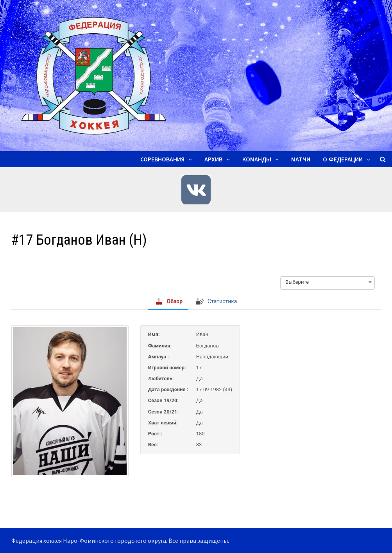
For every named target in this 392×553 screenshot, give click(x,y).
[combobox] (328, 282)
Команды (257, 159)
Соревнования (162, 159)
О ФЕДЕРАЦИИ (343, 159)
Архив (213, 159)
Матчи (301, 159)
